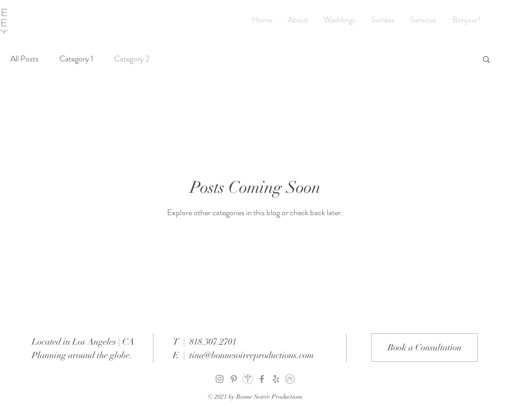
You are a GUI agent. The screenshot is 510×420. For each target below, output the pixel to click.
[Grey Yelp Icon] (276, 379)
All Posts (24, 59)
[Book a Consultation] (424, 347)
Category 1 (76, 59)
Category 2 (132, 59)
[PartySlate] (290, 379)
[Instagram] (220, 379)
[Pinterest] (234, 379)
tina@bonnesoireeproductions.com (252, 355)
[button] (486, 60)
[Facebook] (262, 379)
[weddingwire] (248, 379)
